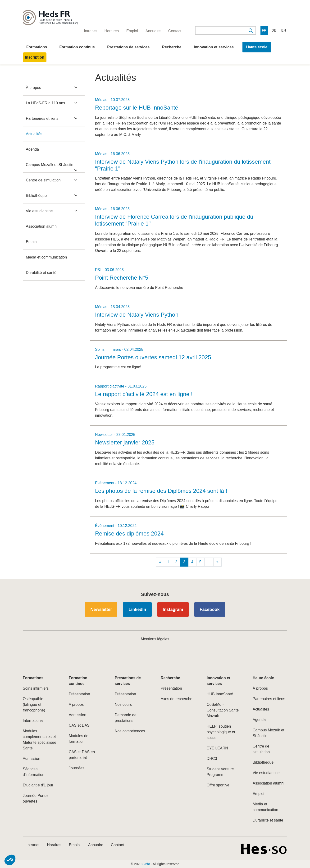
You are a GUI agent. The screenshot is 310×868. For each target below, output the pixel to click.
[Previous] (160, 562)
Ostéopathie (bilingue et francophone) (34, 704)
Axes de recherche (176, 699)
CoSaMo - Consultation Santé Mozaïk (223, 710)
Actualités (34, 134)
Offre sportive (218, 785)
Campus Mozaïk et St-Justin (50, 165)
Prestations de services (128, 47)
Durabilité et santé (41, 273)
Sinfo (146, 864)
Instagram (173, 609)
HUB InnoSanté (220, 694)
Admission (32, 759)
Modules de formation (79, 739)
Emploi (32, 242)
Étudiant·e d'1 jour (38, 785)
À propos (33, 88)
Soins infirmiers (36, 688)
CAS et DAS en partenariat (82, 755)
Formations (37, 47)
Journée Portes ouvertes (36, 798)
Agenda (32, 149)
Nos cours (123, 704)
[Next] (217, 562)
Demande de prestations (126, 718)
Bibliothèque (36, 196)
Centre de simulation (43, 180)
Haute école (257, 47)
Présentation (79, 694)
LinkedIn (137, 609)
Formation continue (77, 47)
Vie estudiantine (39, 211)
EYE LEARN (217, 748)
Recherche (172, 47)
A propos (76, 704)
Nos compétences (130, 731)
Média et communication (46, 257)
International (33, 721)
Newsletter (101, 609)
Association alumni (42, 226)
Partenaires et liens (42, 118)
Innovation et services (214, 47)
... (209, 562)
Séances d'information (34, 772)
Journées (77, 768)
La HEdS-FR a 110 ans (45, 103)
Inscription (35, 57)
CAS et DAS (79, 725)
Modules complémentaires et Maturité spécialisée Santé (39, 740)
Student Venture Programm (220, 772)
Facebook (210, 609)
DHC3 (212, 759)
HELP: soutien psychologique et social (221, 732)
